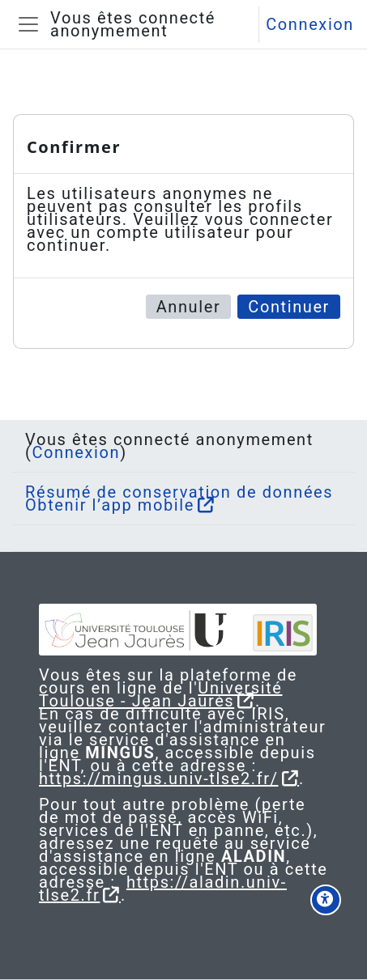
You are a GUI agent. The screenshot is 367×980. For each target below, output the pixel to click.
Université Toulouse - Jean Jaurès (161, 694)
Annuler (189, 307)
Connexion (310, 24)
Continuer (289, 307)
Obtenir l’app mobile (110, 505)
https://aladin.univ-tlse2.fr (163, 889)
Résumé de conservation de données (179, 492)
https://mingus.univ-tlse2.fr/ (159, 778)
